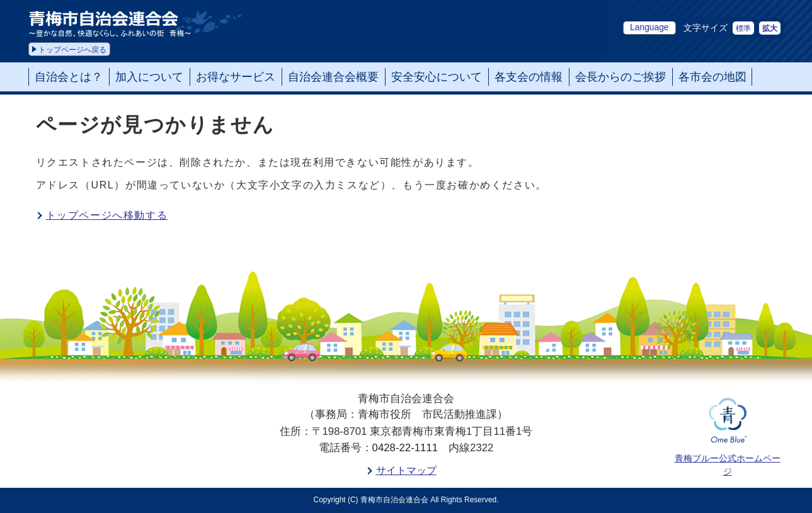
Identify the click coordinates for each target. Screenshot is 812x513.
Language (649, 27)
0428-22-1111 (405, 448)
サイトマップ (406, 470)
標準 (743, 28)
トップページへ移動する (107, 215)
